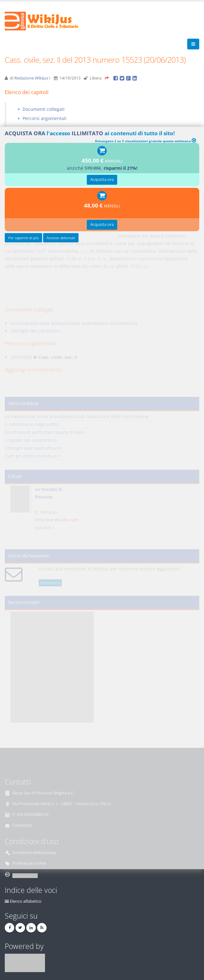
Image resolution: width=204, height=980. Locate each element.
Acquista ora (102, 179)
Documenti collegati (44, 109)
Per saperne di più (23, 238)
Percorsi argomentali (45, 118)
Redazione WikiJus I (32, 78)
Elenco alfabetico (26, 901)
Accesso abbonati (61, 238)
